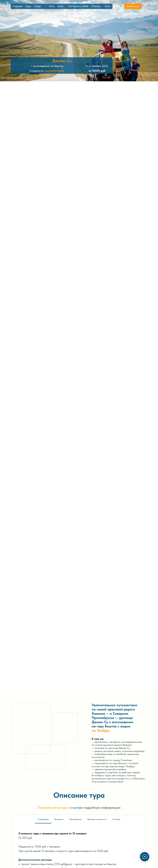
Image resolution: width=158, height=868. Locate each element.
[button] (133, 6)
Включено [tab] (59, 819)
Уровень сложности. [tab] (97, 819)
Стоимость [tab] (43, 819)
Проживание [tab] (75, 819)
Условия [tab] (116, 819)
